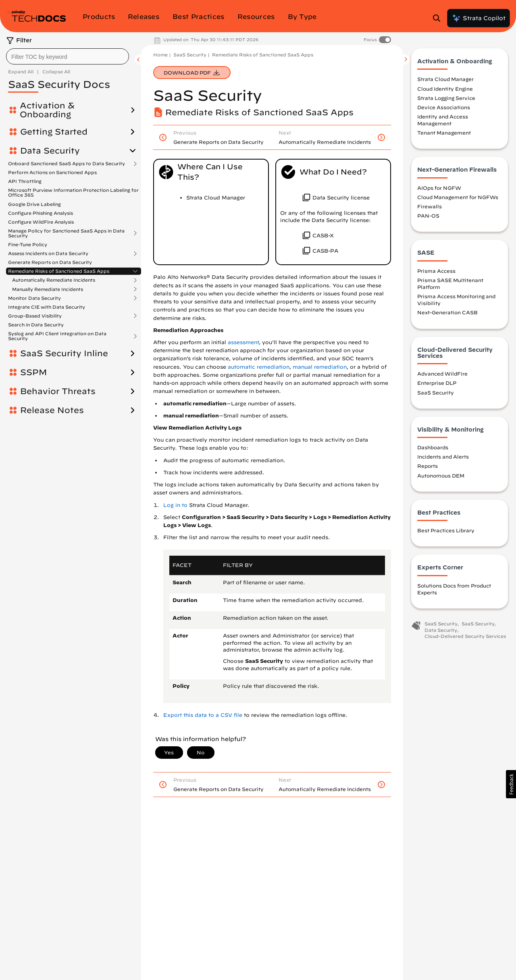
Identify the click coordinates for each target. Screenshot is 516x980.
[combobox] (68, 56)
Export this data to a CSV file (203, 715)
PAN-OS (428, 216)
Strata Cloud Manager (445, 79)
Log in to (175, 505)
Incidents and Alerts (443, 457)
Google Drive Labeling (34, 204)
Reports (428, 466)
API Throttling (25, 181)
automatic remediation (259, 367)
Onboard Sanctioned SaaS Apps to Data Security (67, 164)
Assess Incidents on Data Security (48, 253)
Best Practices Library (446, 530)
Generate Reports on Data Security (50, 262)
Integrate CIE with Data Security (47, 307)
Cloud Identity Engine (445, 89)
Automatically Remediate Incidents (54, 280)
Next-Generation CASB (447, 312)
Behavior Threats (58, 391)
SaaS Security (190, 55)
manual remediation (320, 367)
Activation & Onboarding (47, 110)
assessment (243, 342)
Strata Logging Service (446, 98)
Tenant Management (444, 133)
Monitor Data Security (34, 298)
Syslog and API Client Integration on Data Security (57, 336)
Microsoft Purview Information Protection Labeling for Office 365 (73, 192)
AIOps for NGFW (439, 188)
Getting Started (54, 132)
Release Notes (52, 410)
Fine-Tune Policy (28, 244)
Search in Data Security (36, 325)
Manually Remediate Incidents (48, 289)
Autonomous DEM (441, 475)
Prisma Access (436, 271)
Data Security (50, 151)
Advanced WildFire (442, 374)
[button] (511, 784)
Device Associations (444, 107)
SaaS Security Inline (64, 353)
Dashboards (433, 447)
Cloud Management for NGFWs (458, 197)
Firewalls (430, 206)
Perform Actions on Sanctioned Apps (52, 172)
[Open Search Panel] (439, 18)
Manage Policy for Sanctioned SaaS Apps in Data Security (66, 233)
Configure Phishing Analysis (41, 213)
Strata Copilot (479, 18)
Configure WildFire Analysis (41, 222)
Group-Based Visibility (35, 316)
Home (160, 55)
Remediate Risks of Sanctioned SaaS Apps (59, 271)
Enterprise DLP (437, 383)
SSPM (33, 372)
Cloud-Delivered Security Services (465, 636)
